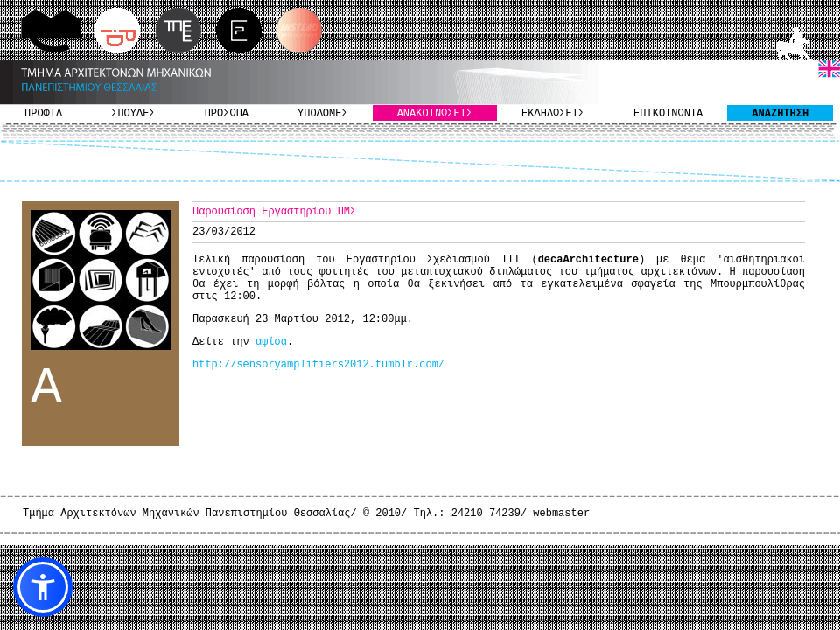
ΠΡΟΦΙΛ (43, 114)
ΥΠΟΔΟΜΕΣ (323, 114)
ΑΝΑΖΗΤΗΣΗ (780, 114)
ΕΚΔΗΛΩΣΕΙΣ (553, 114)
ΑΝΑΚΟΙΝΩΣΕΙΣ (435, 114)
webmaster (561, 514)
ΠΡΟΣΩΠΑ (227, 114)
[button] (43, 587)
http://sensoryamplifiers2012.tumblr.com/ (318, 365)
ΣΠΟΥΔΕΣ (133, 114)
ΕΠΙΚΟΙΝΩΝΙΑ (668, 114)
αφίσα (271, 342)
